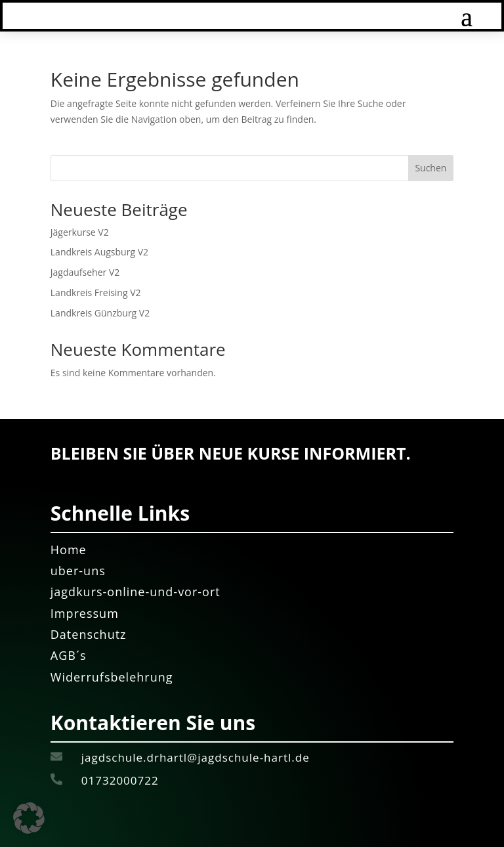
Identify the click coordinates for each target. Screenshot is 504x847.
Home (69, 550)
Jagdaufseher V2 (85, 272)
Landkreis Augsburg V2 (99, 252)
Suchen (430, 168)
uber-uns (78, 571)
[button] (29, 818)
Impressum (85, 613)
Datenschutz (89, 634)
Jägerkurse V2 (80, 232)
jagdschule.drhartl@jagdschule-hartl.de (197, 757)
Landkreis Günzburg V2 (100, 313)
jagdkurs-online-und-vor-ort (136, 592)
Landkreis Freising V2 (96, 293)
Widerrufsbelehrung (112, 677)
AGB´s (69, 655)
